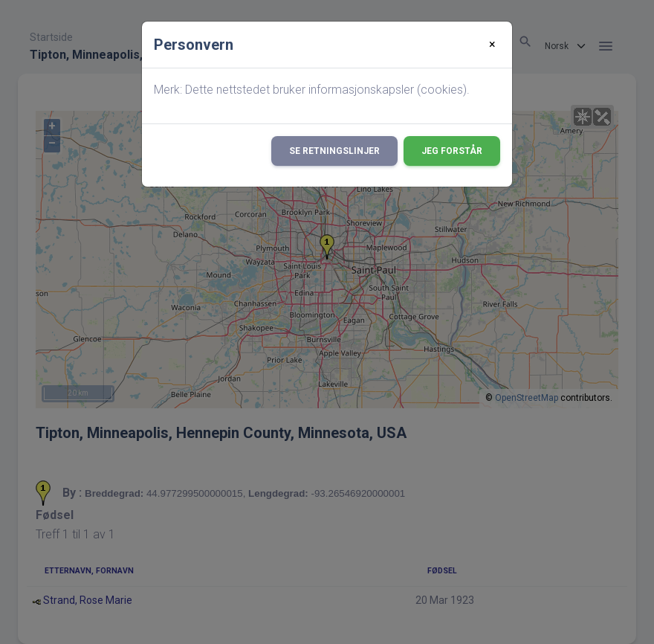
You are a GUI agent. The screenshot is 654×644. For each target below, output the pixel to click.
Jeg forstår (452, 151)
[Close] (492, 45)
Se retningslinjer (334, 151)
